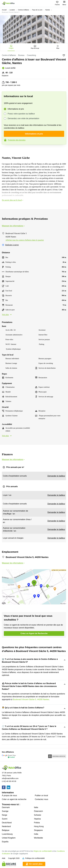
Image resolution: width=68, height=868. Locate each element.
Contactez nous (42, 799)
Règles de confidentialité (43, 851)
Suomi (5, 819)
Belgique (6, 830)
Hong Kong (39, 826)
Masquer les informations (14, 226)
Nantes (48, 10)
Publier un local (41, 795)
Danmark (6, 807)
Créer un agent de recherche (14, 799)
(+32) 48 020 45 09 (9, 781)
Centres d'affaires (23, 10)
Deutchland (7, 823)
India (36, 834)
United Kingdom (9, 838)
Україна (37, 819)
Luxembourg (7, 834)
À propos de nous (9, 795)
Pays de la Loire (37, 10)
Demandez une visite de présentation (23, 119)
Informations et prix (16, 109)
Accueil (4, 10)
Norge (5, 815)
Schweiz (38, 815)
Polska (37, 823)
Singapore (38, 830)
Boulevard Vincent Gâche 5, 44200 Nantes (31, 699)
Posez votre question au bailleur (21, 114)
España (5, 842)
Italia (36, 807)
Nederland (6, 826)
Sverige (5, 811)
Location (12, 10)
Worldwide (38, 838)
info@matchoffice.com (10, 778)
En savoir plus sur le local (13, 200)
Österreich (38, 811)
